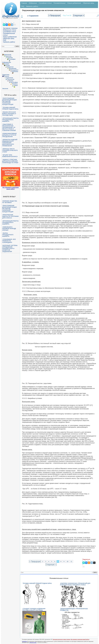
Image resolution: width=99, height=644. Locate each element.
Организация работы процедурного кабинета (10, 120)
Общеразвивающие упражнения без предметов (74, 609)
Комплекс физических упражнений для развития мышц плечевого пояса (75, 584)
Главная (24, 3)
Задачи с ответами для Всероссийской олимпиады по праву (10, 161)
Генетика (10, 58)
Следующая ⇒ (79, 15)
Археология (7, 55)
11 (71, 561)
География (12, 59)
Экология (5, 89)
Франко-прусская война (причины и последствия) (9, 114)
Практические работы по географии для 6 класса (10, 216)
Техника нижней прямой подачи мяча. (10, 108)
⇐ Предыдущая (54, 15)
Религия (6, 76)
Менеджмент (14, 70)
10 (67, 561)
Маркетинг (10, 67)
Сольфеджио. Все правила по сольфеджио (9, 241)
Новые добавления (10, 37)
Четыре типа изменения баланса (10, 156)
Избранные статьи (9, 30)
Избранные (33, 3)
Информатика (7, 62)
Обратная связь (9, 39)
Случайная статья (9, 32)
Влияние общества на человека (10, 202)
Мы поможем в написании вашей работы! (80, 639)
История (6, 64)
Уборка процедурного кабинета (8, 235)
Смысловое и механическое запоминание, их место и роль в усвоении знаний (9, 127)
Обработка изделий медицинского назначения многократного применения (10, 143)
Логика (8, 65)
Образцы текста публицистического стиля (10, 150)
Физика (11, 81)
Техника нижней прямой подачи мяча (37, 583)
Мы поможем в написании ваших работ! (11, 188)
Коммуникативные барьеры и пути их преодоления (9, 135)
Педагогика (6, 75)
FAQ (4, 40)
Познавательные (60, 3)
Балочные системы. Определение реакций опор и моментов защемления (10, 248)
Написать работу (9, 42)
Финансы (15, 84)
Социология (9, 78)
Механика (15, 72)
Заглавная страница (10, 28)
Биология (8, 56)
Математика (12, 68)
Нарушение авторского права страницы (62, 639)
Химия (16, 85)
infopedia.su (25, 641)
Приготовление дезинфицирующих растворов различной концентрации (10, 101)
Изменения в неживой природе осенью (9, 229)
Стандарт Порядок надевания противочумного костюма (34, 609)
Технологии (11, 79)
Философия (14, 82)
